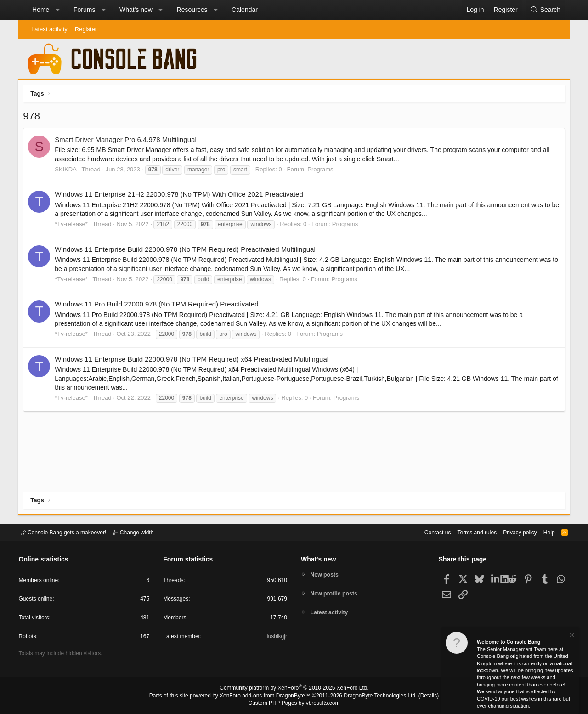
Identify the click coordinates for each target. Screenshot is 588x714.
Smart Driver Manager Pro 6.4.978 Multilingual (128, 142)
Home (41, 10)
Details (418, 696)
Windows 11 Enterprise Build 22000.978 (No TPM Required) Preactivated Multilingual (187, 252)
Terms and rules (466, 532)
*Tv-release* (73, 226)
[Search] (545, 10)
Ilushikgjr (275, 638)
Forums (84, 10)
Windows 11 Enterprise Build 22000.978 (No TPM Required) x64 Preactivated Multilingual (194, 361)
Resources (192, 10)
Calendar (245, 10)
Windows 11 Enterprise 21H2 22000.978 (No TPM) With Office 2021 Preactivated (181, 196)
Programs (322, 172)
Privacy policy (512, 532)
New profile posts (336, 593)
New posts (326, 574)
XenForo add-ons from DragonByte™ (267, 696)
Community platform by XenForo (294, 689)
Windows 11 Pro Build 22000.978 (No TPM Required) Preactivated (159, 306)
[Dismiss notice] (571, 636)
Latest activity (49, 29)
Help (544, 532)
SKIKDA (68, 172)
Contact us (424, 532)
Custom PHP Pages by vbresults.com (294, 703)
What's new (136, 10)
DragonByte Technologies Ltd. (374, 696)
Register (86, 29)
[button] (57, 10)
